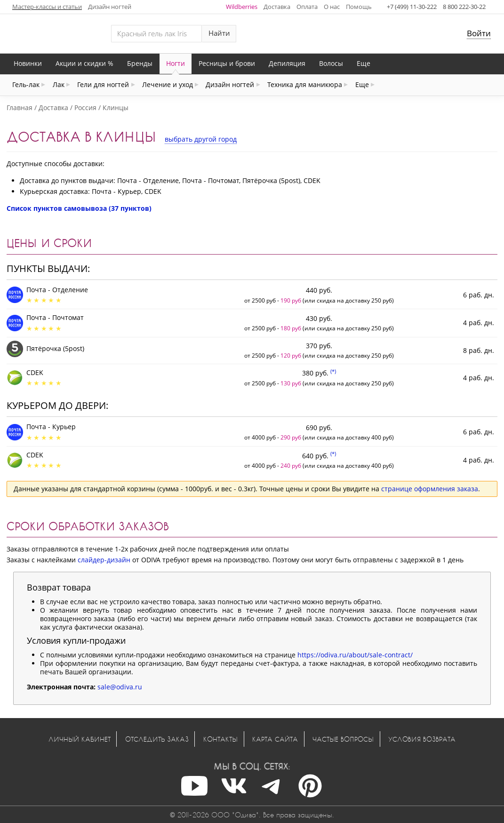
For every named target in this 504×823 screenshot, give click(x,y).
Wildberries (242, 7)
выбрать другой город (201, 139)
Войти (479, 33)
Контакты (220, 739)
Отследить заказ (157, 739)
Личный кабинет (80, 739)
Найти (219, 33)
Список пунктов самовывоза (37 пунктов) (79, 208)
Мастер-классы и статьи (47, 7)
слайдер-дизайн (104, 560)
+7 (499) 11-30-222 (412, 7)
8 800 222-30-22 (464, 7)
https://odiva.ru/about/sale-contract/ (355, 655)
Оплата (307, 7)
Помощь (359, 7)
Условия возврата (422, 739)
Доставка (277, 7)
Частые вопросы (343, 739)
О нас (332, 7)
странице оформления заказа (430, 489)
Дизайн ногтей (110, 7)
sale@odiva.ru (120, 687)
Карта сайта (275, 739)
